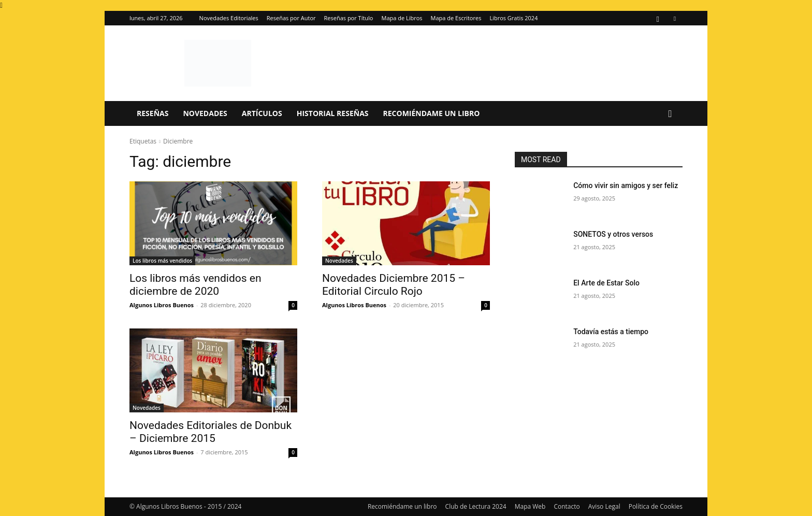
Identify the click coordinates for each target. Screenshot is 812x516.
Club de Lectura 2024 (476, 506)
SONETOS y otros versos (613, 234)
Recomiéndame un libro (432, 113)
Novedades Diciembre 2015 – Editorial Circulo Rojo (394, 285)
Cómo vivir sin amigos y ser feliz (626, 185)
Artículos (262, 113)
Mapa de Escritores (456, 18)
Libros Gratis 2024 (513, 18)
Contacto (567, 506)
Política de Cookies (656, 506)
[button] (670, 114)
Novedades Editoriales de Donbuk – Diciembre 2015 (211, 432)
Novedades (205, 113)
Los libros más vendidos (162, 261)
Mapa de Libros (402, 18)
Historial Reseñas (333, 113)
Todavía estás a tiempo (611, 332)
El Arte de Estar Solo (606, 283)
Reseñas (153, 113)
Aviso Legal (604, 506)
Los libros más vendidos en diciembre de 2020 (195, 285)
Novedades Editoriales (229, 18)
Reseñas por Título (349, 18)
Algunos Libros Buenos (162, 305)
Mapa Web (530, 506)
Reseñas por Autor (291, 18)
